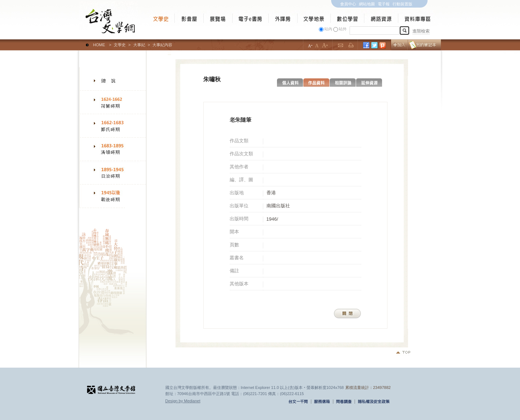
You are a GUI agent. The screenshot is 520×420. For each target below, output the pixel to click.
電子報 (384, 4)
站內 (328, 29)
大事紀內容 (162, 45)
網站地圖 (367, 4)
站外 (343, 29)
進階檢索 (421, 31)
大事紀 (139, 45)
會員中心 (348, 4)
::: (81, 42)
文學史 (120, 45)
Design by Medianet (183, 401)
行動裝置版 (402, 4)
